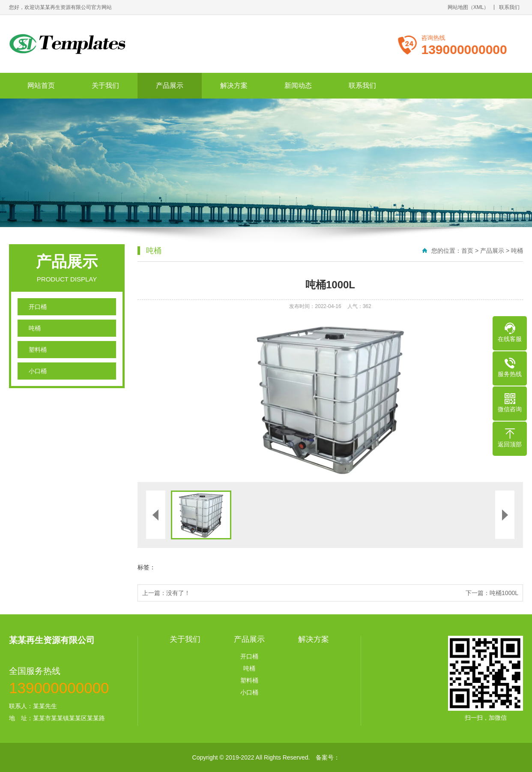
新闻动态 (298, 85)
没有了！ (178, 593)
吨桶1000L (504, 593)
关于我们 (105, 85)
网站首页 (41, 85)
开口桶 (38, 307)
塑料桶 (38, 350)
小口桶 (38, 371)
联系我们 (509, 7)
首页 (467, 251)
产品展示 (170, 85)
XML (479, 7)
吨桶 (35, 328)
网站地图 (458, 7)
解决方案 (234, 85)
